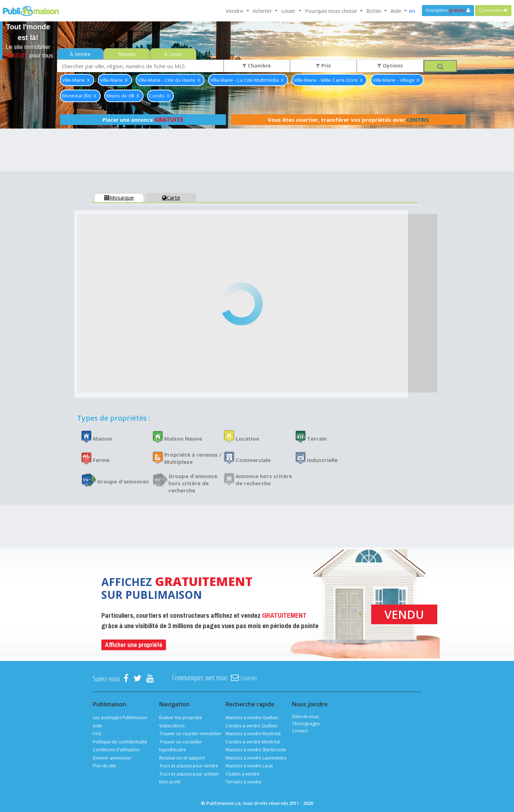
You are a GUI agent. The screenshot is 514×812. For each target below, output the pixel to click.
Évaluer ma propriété (181, 718)
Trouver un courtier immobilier (190, 734)
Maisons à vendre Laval (249, 766)
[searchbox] (140, 66)
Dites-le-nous (305, 716)
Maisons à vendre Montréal (253, 734)
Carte (171, 197)
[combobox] (140, 66)
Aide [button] (397, 11)
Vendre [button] (235, 11)
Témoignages (306, 724)
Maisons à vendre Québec (252, 718)
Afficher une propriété (134, 645)
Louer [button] (289, 11)
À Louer (173, 54)
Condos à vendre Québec (252, 726)
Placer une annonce (143, 120)
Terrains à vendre (243, 782)
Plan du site (104, 766)
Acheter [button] (263, 11)
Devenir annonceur (112, 758)
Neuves (127, 54)
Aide (97, 726)
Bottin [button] (374, 11)
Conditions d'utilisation (116, 750)
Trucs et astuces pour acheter (189, 774)
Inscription (448, 10)
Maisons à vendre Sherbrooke (256, 750)
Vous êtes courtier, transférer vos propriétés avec (348, 120)
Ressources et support (182, 758)
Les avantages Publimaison (120, 718)
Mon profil (170, 782)
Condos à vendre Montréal (253, 742)
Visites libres (172, 726)
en (412, 11)
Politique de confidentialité (120, 742)
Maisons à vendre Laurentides (256, 758)
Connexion (493, 10)
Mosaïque (119, 197)
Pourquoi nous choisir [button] (332, 11)
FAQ (97, 734)
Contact (300, 731)
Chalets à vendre (243, 774)
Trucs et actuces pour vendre (189, 766)
